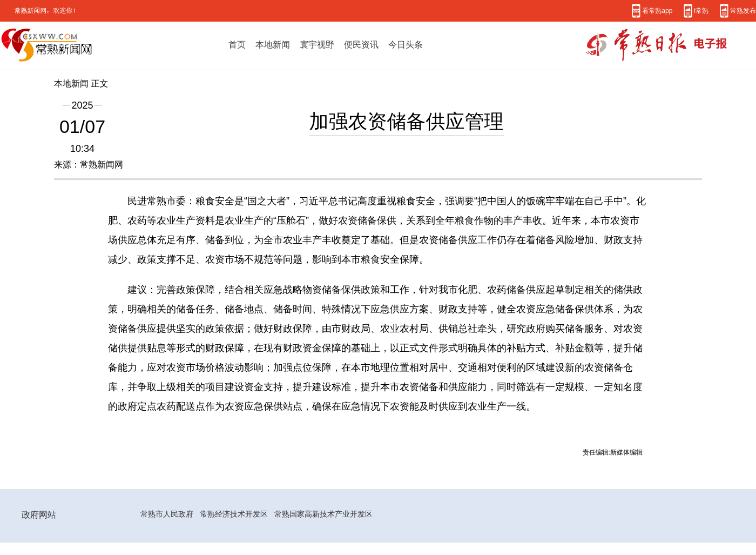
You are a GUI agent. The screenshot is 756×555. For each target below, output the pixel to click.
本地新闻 (273, 44)
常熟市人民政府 (167, 514)
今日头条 (406, 44)
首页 (237, 44)
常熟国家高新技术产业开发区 (323, 514)
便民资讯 (361, 44)
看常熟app (657, 11)
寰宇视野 (317, 44)
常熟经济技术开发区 (234, 514)
